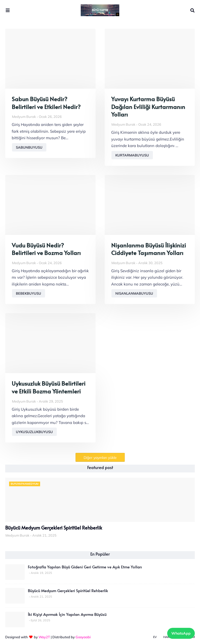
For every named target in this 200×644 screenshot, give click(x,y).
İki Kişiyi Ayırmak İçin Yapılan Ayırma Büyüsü (67, 614)
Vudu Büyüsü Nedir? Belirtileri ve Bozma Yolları (46, 249)
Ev (155, 637)
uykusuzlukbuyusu (34, 432)
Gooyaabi (83, 637)
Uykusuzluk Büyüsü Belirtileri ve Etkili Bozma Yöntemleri (49, 387)
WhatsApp (181, 633)
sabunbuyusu (29, 147)
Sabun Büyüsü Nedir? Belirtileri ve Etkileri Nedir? (46, 103)
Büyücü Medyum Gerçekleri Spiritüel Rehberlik (54, 528)
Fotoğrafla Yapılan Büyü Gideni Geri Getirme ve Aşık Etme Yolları (85, 567)
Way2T (44, 637)
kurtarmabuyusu (132, 155)
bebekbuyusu (29, 293)
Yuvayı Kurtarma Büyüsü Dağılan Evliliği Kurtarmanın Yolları (148, 107)
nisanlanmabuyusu (134, 293)
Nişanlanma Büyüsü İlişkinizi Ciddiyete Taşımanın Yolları (149, 249)
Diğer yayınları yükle (100, 458)
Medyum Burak (24, 117)
